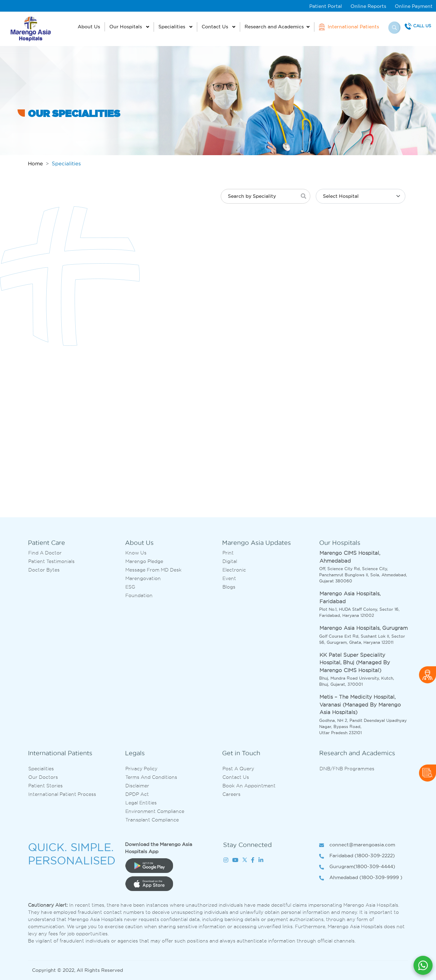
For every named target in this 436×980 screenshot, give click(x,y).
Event (229, 578)
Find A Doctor (45, 553)
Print (228, 553)
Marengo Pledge (144, 561)
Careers (231, 794)
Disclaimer (137, 786)
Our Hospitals (126, 27)
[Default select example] (361, 196)
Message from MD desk (153, 570)
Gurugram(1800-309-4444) (357, 867)
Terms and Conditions (151, 777)
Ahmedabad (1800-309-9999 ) (361, 878)
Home (35, 164)
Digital (230, 561)
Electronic (234, 570)
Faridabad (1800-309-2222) (357, 856)
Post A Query (238, 769)
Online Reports (368, 6)
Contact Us (216, 27)
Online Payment (414, 6)
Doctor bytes (44, 570)
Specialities (173, 27)
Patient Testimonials (51, 561)
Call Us (422, 26)
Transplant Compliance (152, 820)
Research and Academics (274, 27)
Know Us (136, 553)
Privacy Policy (141, 769)
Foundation (139, 595)
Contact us (236, 777)
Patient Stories (45, 786)
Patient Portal (326, 6)
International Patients (349, 27)
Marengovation (143, 578)
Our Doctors (43, 777)
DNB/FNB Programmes (347, 769)
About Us (89, 27)
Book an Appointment (249, 786)
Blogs (229, 587)
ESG (130, 587)
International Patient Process (62, 794)
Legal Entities (141, 803)
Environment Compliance (155, 811)
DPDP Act (137, 794)
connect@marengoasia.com (357, 845)
